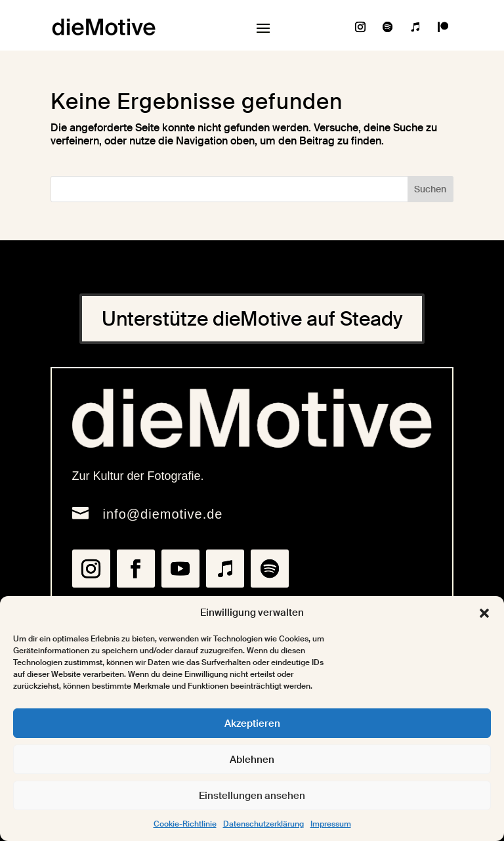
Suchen (430, 189)
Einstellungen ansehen (252, 796)
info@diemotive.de (163, 514)
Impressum (331, 824)
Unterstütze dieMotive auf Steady (252, 319)
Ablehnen (252, 760)
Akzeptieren (252, 723)
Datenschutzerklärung (263, 824)
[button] (484, 613)
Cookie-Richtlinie (185, 824)
